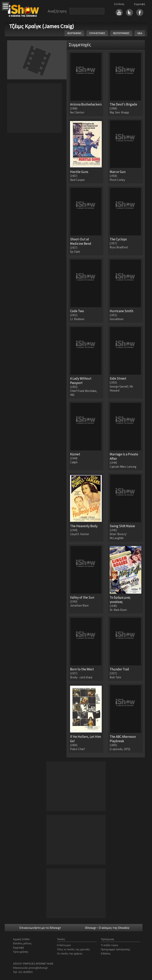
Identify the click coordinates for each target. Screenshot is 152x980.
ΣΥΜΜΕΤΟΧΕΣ (97, 33)
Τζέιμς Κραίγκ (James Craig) (42, 26)
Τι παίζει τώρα (109, 945)
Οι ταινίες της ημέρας (70, 953)
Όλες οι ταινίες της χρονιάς (73, 949)
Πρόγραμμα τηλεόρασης (116, 949)
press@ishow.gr (38, 968)
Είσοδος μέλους (22, 943)
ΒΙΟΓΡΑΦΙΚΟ (74, 33)
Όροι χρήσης (21, 952)
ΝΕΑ (140, 33)
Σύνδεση (119, 4)
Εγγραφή (140, 4)
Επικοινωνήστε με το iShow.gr (40, 928)
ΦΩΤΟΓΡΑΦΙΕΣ (121, 33)
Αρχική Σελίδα (21, 939)
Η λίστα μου (64, 945)
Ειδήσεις (106, 953)
